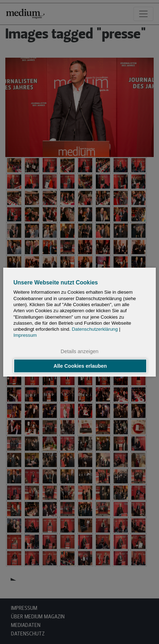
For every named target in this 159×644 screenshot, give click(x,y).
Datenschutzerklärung (95, 329)
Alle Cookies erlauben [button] (80, 366)
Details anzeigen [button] (79, 351)
